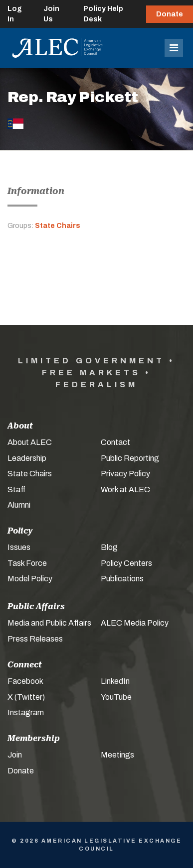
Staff (16, 489)
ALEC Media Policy (135, 623)
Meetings (117, 755)
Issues (19, 547)
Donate (170, 14)
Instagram (26, 712)
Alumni (19, 505)
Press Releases (35, 639)
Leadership (27, 458)
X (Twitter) (26, 697)
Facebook (25, 681)
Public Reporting (130, 458)
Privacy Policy (125, 474)
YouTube (116, 697)
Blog (109, 547)
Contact (115, 442)
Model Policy (30, 579)
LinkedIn (115, 681)
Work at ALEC (125, 489)
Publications (122, 579)
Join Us (51, 14)
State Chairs (58, 226)
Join (15, 755)
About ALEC (30, 442)
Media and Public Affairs (49, 623)
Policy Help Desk (103, 14)
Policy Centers (126, 563)
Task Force (27, 563)
